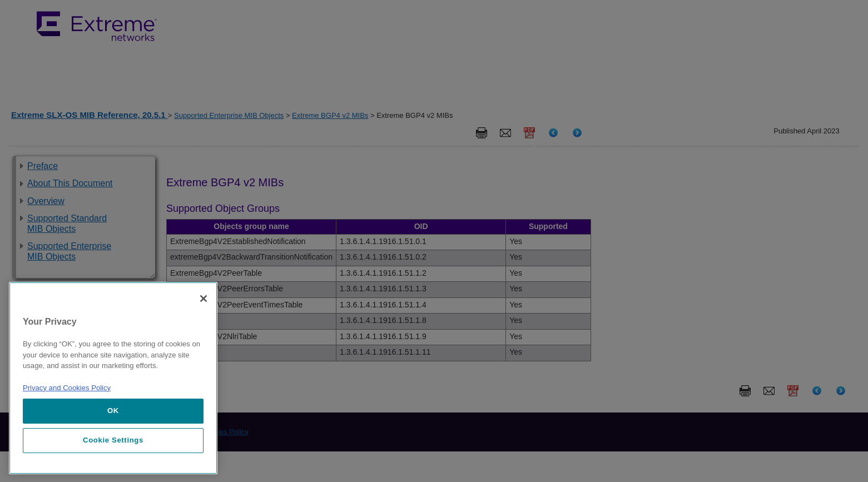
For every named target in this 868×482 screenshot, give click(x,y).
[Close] (204, 299)
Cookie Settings (113, 440)
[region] (113, 378)
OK (113, 411)
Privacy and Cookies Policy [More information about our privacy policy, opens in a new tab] (67, 388)
